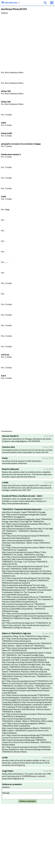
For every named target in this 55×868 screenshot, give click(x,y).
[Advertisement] (23, 41)
